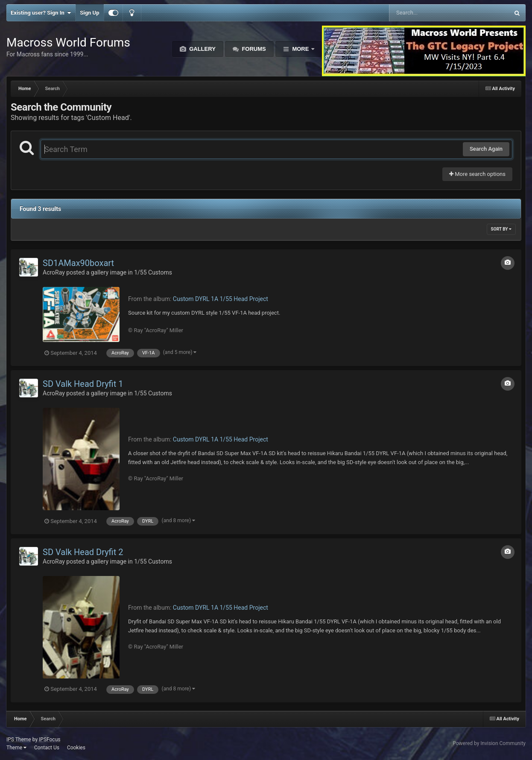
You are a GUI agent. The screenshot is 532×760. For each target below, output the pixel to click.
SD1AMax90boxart (78, 263)
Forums (253, 49)
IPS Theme (19, 740)
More (301, 49)
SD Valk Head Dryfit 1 (83, 384)
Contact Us (47, 748)
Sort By (501, 229)
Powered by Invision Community (489, 743)
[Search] (428, 13)
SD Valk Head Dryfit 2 (83, 552)
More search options (477, 174)
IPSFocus (50, 740)
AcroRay (54, 272)
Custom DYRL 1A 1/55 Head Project (221, 299)
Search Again (486, 149)
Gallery (202, 49)
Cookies (76, 748)
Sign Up (89, 13)
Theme (16, 748)
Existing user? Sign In (41, 13)
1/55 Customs (153, 272)
